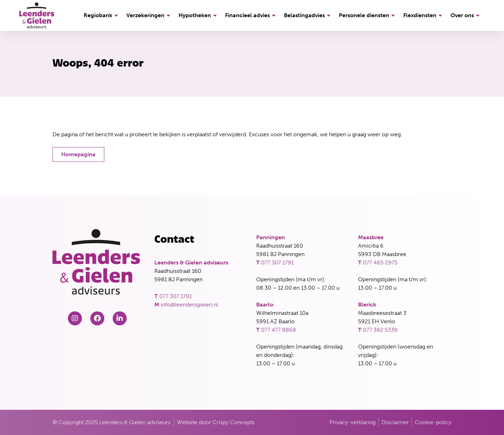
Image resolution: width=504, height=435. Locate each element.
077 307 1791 (176, 296)
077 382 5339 (380, 330)
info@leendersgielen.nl (189, 305)
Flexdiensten (424, 15)
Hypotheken (199, 15)
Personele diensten (368, 15)
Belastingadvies (308, 15)
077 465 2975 (380, 263)
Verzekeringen (149, 15)
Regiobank (102, 15)
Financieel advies (251, 15)
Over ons (466, 15)
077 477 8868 (279, 330)
